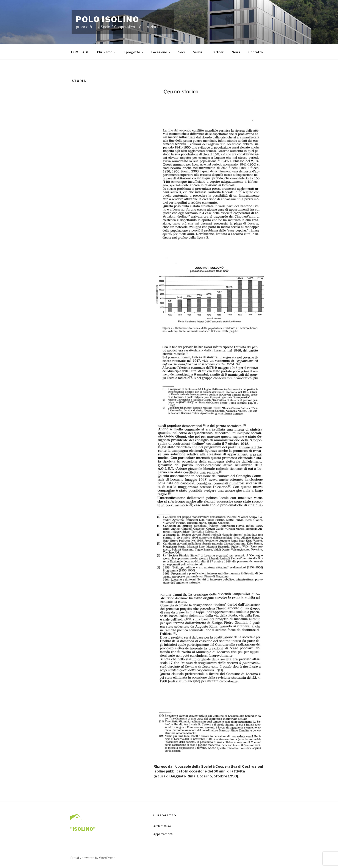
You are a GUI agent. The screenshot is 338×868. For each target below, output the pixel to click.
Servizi (198, 52)
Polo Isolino (108, 19)
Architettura (162, 826)
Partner (218, 52)
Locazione (161, 52)
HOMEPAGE (80, 52)
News (236, 52)
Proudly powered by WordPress (93, 858)
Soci (182, 52)
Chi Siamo (107, 52)
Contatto (256, 52)
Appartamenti (163, 834)
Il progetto (134, 52)
